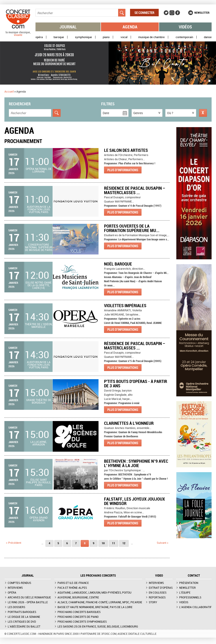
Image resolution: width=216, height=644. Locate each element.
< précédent (14, 543)
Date (106, 113)
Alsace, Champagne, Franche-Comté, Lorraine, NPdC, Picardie (100, 602)
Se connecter (144, 13)
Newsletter (202, 13)
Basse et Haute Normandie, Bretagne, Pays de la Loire (95, 607)
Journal (68, 27)
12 (124, 543)
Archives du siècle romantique (29, 597)
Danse (208, 37)
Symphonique (83, 37)
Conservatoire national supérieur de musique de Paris (39, 247)
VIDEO (159, 575)
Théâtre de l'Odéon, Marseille (39, 325)
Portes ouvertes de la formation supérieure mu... (132, 228)
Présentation (189, 583)
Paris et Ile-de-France (73, 583)
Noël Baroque (118, 264)
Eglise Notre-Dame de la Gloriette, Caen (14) (39, 285)
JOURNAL (28, 575)
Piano (106, 37)
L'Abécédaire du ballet (24, 626)
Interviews (15, 588)
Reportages (157, 597)
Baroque (59, 37)
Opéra (39, 37)
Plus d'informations (123, 170)
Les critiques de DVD (22, 622)
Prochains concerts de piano (78, 617)
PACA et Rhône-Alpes (72, 588)
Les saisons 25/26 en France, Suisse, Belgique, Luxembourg (98, 626)
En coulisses (158, 592)
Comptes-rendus (19, 583)
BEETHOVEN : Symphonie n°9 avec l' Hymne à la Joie (136, 463)
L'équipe (185, 592)
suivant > (163, 543)
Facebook (178, 13)
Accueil (9, 91)
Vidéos (185, 27)
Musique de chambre (151, 37)
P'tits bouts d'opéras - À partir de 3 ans (136, 383)
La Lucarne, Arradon (39, 443)
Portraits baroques (22, 612)
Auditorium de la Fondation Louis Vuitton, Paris (39, 209)
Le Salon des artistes (126, 150)
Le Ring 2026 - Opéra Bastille (28, 602)
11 (114, 543)
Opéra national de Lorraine (39, 170)
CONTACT (194, 575)
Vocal (124, 37)
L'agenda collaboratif (195, 607)
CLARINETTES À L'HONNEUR (129, 423)
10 (103, 543)
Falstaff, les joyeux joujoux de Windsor (134, 501)
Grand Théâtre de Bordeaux (39, 401)
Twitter (166, 13)
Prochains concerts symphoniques (82, 622)
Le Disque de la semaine (24, 617)
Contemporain (184, 37)
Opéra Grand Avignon (39, 519)
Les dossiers (16, 607)
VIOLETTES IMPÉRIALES (125, 305)
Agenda (130, 27)
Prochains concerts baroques (79, 612)
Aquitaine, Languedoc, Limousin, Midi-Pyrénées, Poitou (94, 592)
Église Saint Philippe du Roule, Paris (39, 482)
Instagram (172, 13)
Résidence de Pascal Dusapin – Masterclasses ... (135, 190)
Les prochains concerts (98, 575)
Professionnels (190, 597)
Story (153, 602)
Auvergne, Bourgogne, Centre (78, 597)
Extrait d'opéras (161, 588)
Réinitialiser (203, 113)
